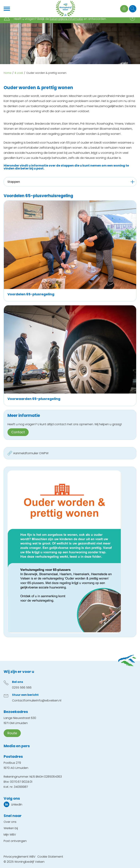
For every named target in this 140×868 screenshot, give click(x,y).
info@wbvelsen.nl (49, 700)
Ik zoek (19, 73)
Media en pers (17, 746)
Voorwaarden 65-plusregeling (34, 399)
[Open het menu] (7, 9)
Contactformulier (24, 700)
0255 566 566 (22, 688)
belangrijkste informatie (66, 19)
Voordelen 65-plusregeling (31, 294)
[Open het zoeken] (133, 9)
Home (8, 73)
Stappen (14, 182)
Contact (18, 432)
